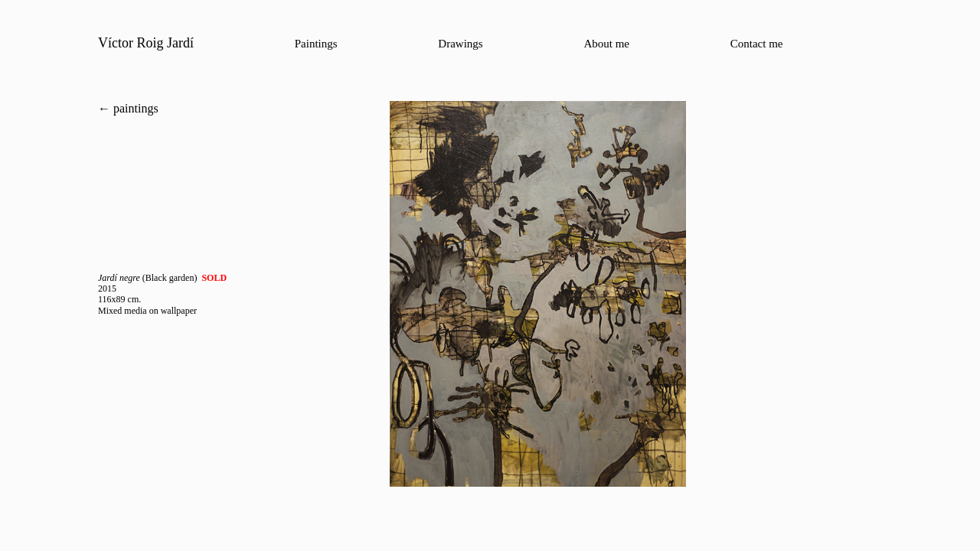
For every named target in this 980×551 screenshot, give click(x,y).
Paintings (316, 44)
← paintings (128, 108)
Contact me (757, 44)
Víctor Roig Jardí (146, 43)
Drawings (460, 44)
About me (606, 44)
